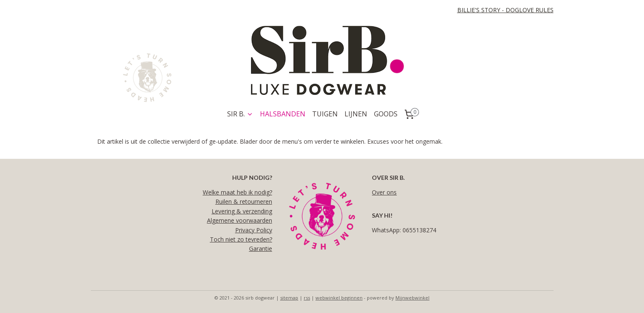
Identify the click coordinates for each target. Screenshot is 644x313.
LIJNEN (356, 114)
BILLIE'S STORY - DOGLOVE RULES (505, 10)
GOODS (386, 114)
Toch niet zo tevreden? (241, 239)
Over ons (384, 192)
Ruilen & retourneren (244, 201)
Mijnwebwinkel (412, 298)
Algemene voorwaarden (240, 220)
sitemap (289, 298)
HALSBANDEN (283, 114)
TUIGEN (325, 114)
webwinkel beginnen (339, 298)
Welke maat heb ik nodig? (237, 192)
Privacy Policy (254, 230)
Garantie (261, 249)
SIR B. (240, 114)
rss (307, 298)
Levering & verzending (242, 211)
